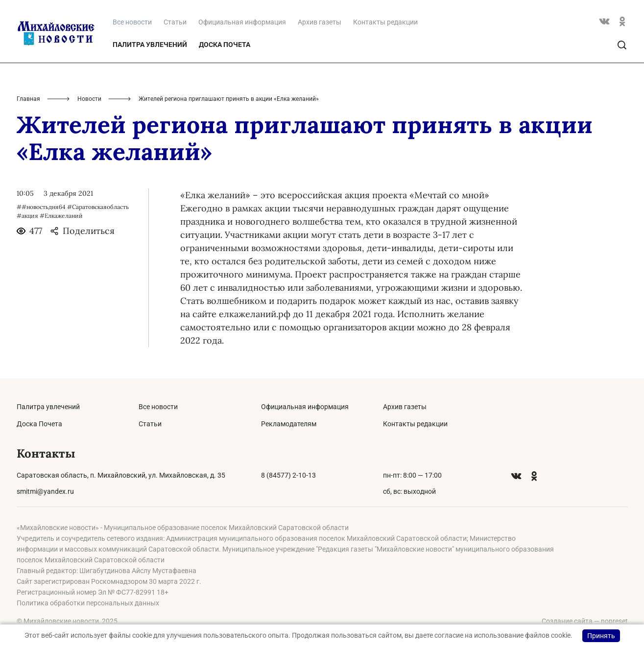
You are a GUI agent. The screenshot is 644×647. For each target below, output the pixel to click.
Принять (601, 636)
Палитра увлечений (150, 45)
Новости (89, 99)
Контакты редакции (385, 22)
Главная (28, 99)
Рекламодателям (289, 424)
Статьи (175, 22)
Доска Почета (225, 45)
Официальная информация (242, 22)
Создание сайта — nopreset (585, 621)
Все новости (158, 407)
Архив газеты (320, 22)
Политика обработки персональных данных (88, 603)
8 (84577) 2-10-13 (288, 475)
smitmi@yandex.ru (45, 491)
